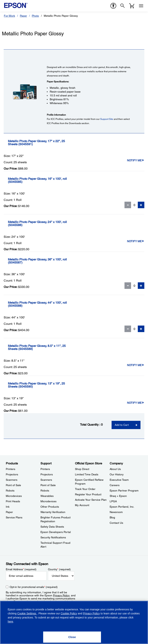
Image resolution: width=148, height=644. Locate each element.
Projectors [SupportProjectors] (47, 474)
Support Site (107, 119)
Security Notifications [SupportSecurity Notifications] (53, 537)
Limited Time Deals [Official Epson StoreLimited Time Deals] (87, 474)
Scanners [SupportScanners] (46, 480)
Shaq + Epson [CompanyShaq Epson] (118, 496)
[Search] (123, 6)
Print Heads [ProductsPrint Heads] (13, 501)
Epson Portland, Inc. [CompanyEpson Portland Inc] (122, 507)
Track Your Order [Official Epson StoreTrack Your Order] (85, 489)
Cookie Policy (69, 613)
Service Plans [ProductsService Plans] (14, 517)
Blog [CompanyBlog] (112, 517)
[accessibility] (113, 6)
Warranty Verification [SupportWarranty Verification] (53, 512)
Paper (23, 16)
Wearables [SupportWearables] (47, 496)
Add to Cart (122, 425)
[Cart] (132, 6)
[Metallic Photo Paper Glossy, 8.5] (50, 347)
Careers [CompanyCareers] (115, 485)
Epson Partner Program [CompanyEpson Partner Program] (124, 491)
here (10, 622)
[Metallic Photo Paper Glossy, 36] (45, 261)
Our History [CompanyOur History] (117, 474)
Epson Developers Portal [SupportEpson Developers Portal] (56, 532)
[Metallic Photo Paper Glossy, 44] (45, 304)
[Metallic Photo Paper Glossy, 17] (49, 143)
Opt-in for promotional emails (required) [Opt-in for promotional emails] (34, 587)
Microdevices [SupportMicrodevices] (48, 501)
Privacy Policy (61, 595)
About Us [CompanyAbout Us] (115, 469)
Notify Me (136, 160)
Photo (35, 16)
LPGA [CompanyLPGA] (113, 501)
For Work (9, 16)
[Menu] (141, 6)
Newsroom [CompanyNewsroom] (116, 512)
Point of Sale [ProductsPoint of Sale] (13, 485)
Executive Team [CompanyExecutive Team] (119, 480)
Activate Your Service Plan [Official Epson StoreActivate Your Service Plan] (91, 500)
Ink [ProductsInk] (8, 507)
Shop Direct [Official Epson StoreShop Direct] (82, 469)
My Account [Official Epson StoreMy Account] (82, 505)
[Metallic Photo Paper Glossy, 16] (45, 180)
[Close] (72, 637)
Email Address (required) (21, 569)
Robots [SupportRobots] (45, 491)
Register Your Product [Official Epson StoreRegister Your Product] (88, 494)
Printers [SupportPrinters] (45, 469)
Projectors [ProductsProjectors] (12, 474)
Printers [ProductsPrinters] (11, 469)
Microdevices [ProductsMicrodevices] (14, 496)
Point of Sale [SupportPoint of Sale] (48, 485)
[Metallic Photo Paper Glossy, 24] (45, 224)
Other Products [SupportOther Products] (50, 507)
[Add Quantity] (141, 205)
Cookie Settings (27, 613)
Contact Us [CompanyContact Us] (116, 523)
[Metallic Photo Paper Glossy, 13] (49, 385)
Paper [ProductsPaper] (9, 512)
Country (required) (59, 569)
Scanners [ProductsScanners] (12, 480)
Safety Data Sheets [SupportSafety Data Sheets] (52, 527)
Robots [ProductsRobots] (10, 491)
